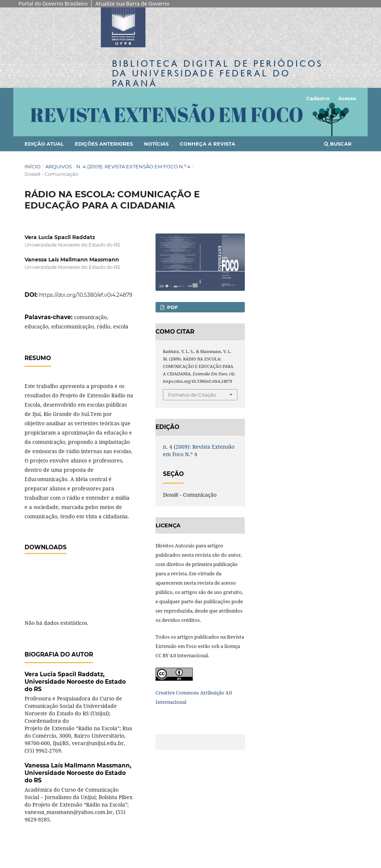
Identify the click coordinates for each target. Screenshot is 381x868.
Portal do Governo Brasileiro (53, 4)
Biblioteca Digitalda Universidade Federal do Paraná (217, 73)
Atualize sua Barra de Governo (132, 4)
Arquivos (59, 166)
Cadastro (318, 98)
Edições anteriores (104, 144)
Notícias (156, 144)
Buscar (338, 144)
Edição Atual (44, 144)
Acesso (347, 98)
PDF (172, 307)
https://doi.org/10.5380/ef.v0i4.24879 (86, 295)
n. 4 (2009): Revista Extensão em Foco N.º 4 (133, 166)
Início (33, 166)
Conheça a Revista (207, 144)
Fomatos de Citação (192, 395)
